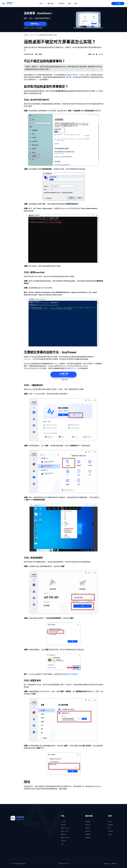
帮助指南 (110, 825)
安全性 (110, 834)
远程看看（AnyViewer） (29, 35)
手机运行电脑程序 (72, 674)
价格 (69, 4)
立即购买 (63, 841)
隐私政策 (107, 864)
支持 (76, 4)
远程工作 (88, 831)
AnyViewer (27, 359)
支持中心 (110, 822)
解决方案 (51, 4)
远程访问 (88, 825)
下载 (118, 3)
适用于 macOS (65, 831)
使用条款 (114, 864)
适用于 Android (65, 838)
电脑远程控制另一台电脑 (75, 75)
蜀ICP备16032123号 (64, 864)
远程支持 (88, 828)
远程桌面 (88, 822)
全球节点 (62, 4)
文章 (37, 35)
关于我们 (110, 831)
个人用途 (63, 822)
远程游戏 (88, 834)
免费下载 (35, 24)
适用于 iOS (64, 834)
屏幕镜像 (88, 838)
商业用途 (63, 825)
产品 (41, 4)
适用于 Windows (65, 828)
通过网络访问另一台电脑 (73, 368)
